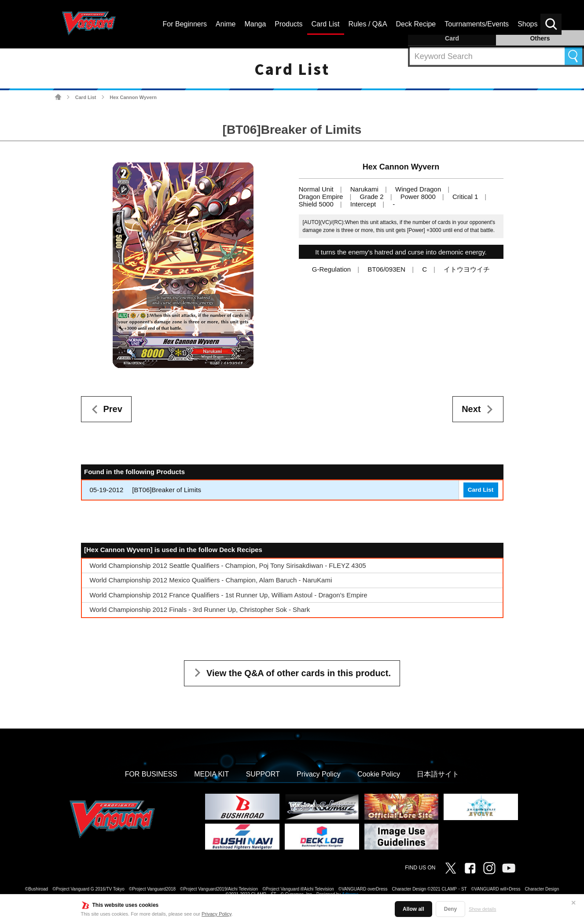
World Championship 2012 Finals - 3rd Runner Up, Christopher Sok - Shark (200, 609)
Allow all (413, 909)
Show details (482, 909)
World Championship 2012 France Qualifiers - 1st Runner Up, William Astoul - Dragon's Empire (229, 595)
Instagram (489, 868)
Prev (113, 409)
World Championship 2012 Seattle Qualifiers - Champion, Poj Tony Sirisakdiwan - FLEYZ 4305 (228, 565)
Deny (450, 909)
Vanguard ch (509, 868)
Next (471, 409)
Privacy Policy (217, 914)
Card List (86, 97)
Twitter (451, 868)
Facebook (470, 868)
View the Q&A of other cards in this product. (299, 673)
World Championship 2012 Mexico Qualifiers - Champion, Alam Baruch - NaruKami (211, 580)
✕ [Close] (573, 903)
